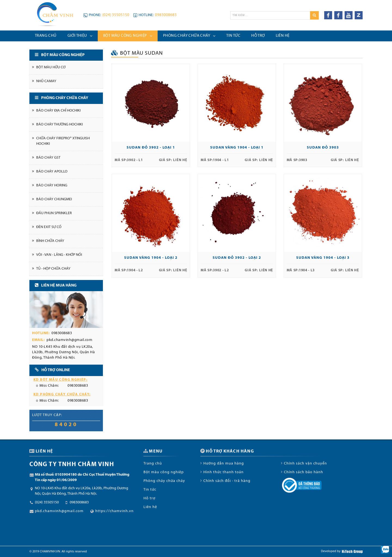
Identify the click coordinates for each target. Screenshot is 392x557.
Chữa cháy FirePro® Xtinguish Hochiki (63, 141)
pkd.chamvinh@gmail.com (69, 340)
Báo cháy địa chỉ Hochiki (58, 111)
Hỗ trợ (149, 498)
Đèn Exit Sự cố (49, 227)
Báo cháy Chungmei (54, 199)
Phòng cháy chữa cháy (164, 481)
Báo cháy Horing (52, 185)
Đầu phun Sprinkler (54, 213)
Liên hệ (150, 507)
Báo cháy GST (48, 158)
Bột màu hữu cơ (51, 67)
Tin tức (150, 490)
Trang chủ (153, 464)
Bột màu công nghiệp (164, 472)
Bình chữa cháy (50, 241)
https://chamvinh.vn (114, 511)
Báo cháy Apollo (52, 172)
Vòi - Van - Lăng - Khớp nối (59, 255)
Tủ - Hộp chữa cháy (53, 269)
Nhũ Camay (46, 81)
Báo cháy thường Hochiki (59, 124)
